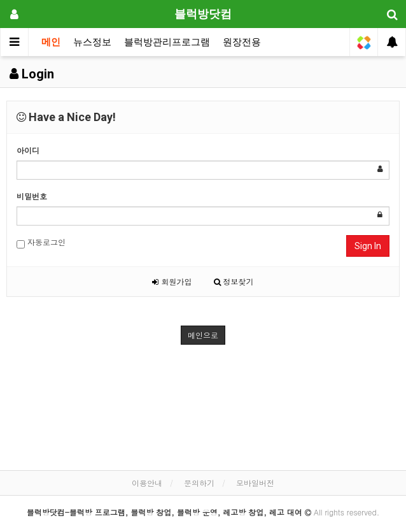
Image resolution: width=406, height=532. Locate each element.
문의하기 (199, 483)
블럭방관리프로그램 (167, 42)
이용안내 (147, 483)
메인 (51, 42)
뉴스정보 (92, 42)
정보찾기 (234, 281)
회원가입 (172, 281)
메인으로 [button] (203, 335)
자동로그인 (41, 242)
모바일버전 (255, 483)
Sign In (368, 246)
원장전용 (242, 42)
